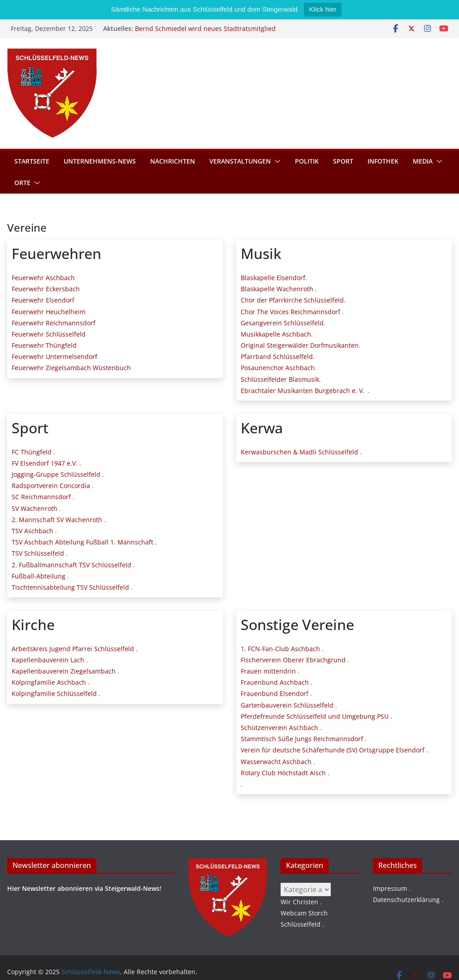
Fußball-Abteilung (39, 576)
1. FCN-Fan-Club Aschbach (280, 649)
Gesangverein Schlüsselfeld (282, 323)
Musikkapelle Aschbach (276, 334)
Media (423, 161)
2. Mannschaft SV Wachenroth (57, 520)
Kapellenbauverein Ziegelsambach (64, 671)
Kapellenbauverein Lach (48, 660)
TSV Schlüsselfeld (38, 553)
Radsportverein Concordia (51, 486)
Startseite (32, 161)
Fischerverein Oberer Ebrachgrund (293, 660)
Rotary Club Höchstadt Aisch (283, 773)
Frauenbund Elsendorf (275, 693)
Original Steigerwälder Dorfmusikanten (300, 345)
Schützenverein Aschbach (279, 727)
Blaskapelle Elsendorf (273, 278)
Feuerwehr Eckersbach (46, 289)
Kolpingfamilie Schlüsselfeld (54, 693)
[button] (276, 161)
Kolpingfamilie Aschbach (49, 682)
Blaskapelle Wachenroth (277, 289)
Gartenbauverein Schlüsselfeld (287, 705)
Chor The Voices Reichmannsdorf (290, 312)
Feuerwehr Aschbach (43, 278)
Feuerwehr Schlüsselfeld (49, 334)
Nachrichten (173, 161)
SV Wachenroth (35, 508)
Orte (22, 183)
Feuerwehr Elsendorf (43, 300)
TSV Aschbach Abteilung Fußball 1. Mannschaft (82, 542)
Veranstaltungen (240, 161)
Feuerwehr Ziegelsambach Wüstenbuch (71, 368)
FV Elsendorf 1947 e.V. (45, 463)
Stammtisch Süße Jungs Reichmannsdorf (302, 739)
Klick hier (323, 9)
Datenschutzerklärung (406, 900)
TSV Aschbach (32, 531)
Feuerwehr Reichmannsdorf (54, 323)
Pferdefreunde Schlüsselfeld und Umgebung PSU (315, 716)
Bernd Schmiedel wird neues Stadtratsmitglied (205, 28)
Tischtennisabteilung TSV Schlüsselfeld (70, 587)
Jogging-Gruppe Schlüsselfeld (56, 474)
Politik (307, 161)
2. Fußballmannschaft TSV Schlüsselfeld (71, 565)
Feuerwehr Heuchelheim (49, 312)
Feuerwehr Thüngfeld (44, 345)
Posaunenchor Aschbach (278, 368)
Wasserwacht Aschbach (276, 762)
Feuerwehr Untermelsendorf (54, 356)
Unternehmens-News (100, 161)
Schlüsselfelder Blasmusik (280, 379)
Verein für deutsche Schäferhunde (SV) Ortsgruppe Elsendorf (333, 750)
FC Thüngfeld (32, 452)
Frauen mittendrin (268, 671)
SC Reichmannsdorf (41, 497)
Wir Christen (299, 902)
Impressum (390, 888)
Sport (343, 161)
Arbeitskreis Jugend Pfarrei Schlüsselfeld (73, 649)
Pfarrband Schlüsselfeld (277, 356)
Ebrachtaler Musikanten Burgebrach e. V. (303, 391)
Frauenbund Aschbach (275, 682)
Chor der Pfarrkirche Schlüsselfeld (292, 300)
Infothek (383, 161)
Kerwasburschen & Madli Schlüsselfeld (299, 452)
